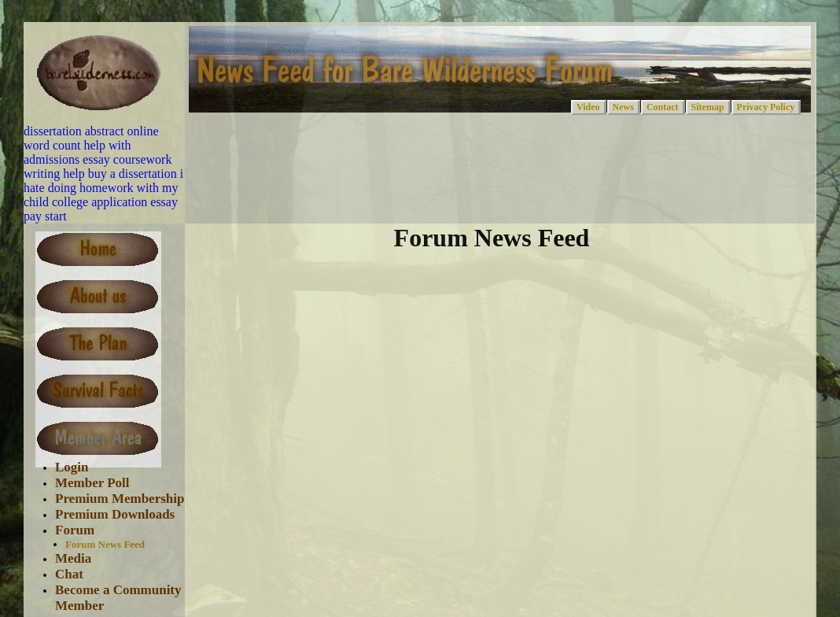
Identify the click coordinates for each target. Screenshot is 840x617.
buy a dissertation (133, 174)
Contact (663, 107)
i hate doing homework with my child (103, 188)
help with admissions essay (77, 152)
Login (72, 467)
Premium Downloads (115, 514)
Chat (69, 574)
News (623, 107)
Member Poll (92, 483)
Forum (75, 530)
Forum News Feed (105, 544)
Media (73, 558)
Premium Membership (120, 499)
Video (588, 107)
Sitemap (708, 107)
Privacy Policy (766, 107)
